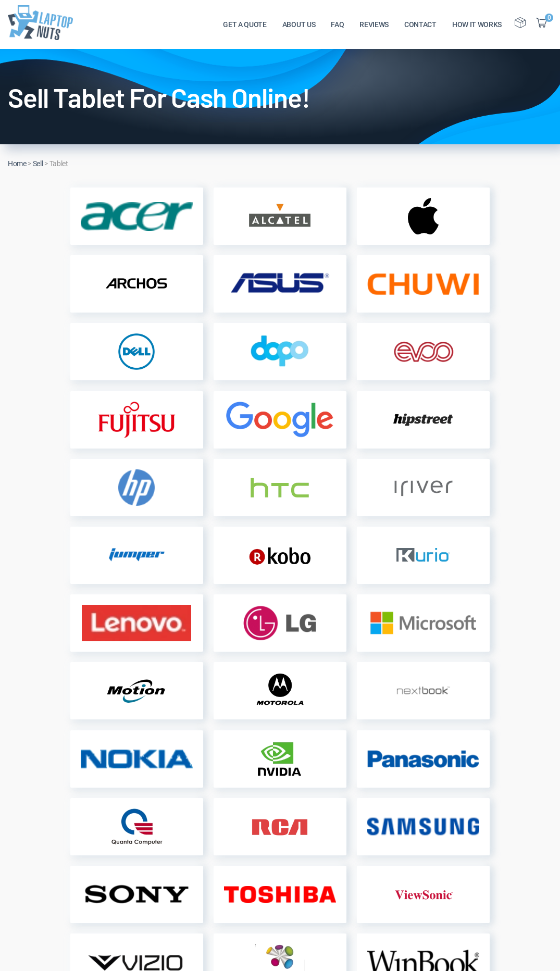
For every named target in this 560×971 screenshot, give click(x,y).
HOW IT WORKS (477, 27)
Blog (127, 875)
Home (17, 164)
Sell (38, 164)
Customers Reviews (154, 842)
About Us (135, 809)
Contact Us (139, 859)
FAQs (129, 825)
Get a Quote (238, 809)
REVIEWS (374, 27)
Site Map (135, 892)
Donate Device (242, 892)
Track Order (237, 825)
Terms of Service (247, 875)
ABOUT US (299, 27)
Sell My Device (242, 842)
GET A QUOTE (245, 27)
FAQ (337, 27)
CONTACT (420, 27)
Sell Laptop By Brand (254, 859)
